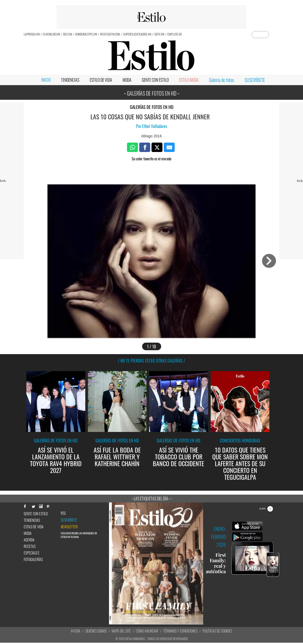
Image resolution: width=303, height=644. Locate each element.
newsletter (69, 527)
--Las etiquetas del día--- (152, 499)
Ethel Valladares (155, 126)
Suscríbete (69, 520)
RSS (63, 513)
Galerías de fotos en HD (152, 107)
